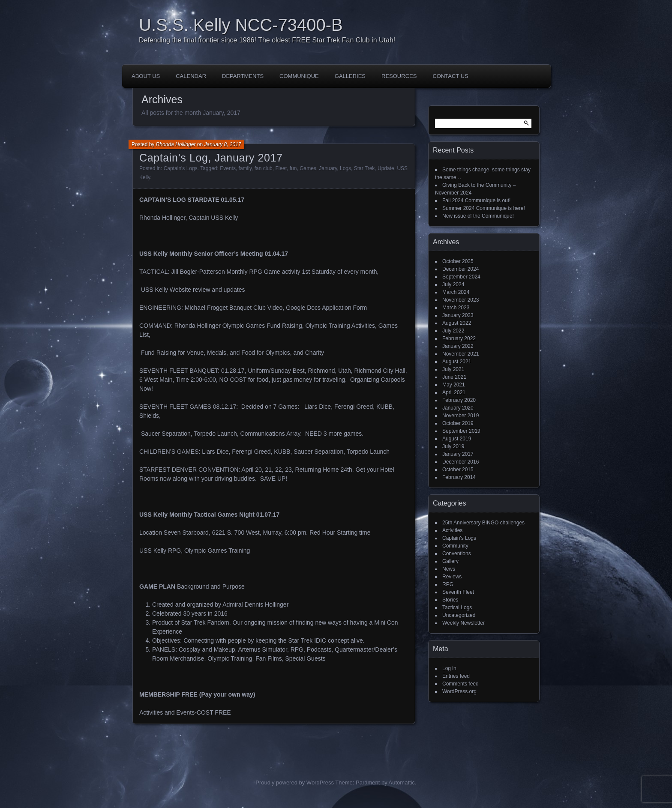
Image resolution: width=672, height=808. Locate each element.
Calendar (191, 76)
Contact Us (450, 76)
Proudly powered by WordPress (295, 783)
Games (308, 168)
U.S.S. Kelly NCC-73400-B (241, 25)
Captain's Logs (181, 168)
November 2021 (460, 354)
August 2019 (457, 439)
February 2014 (459, 477)
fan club (264, 168)
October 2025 (458, 261)
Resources (399, 76)
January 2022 (458, 346)
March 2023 (456, 308)
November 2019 (460, 416)
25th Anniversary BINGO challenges (483, 523)
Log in (449, 668)
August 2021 (457, 362)
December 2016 (460, 462)
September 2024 (461, 277)
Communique (299, 76)
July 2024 (453, 284)
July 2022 (453, 331)
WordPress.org (459, 691)
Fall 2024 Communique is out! (476, 201)
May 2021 (454, 385)
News (449, 569)
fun (293, 168)
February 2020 (459, 400)
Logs (345, 168)
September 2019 (461, 431)
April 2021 (454, 392)
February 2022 (459, 338)
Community (455, 546)
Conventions (457, 554)
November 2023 (460, 300)
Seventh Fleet (458, 592)
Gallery (450, 561)
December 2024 (460, 269)
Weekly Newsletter (463, 623)
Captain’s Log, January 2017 (211, 158)
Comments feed (460, 684)
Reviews (452, 577)
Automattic (402, 783)
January (328, 168)
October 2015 (458, 470)
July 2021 (453, 369)
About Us (146, 76)
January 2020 (458, 408)
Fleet (281, 168)
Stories (450, 600)
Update (386, 168)
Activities (452, 530)
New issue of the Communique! (478, 216)
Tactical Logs (457, 607)
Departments (243, 76)
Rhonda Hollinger (176, 144)
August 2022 (457, 323)
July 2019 (453, 446)
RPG (448, 584)
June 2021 (454, 377)
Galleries (350, 76)
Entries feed (456, 676)
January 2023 (458, 315)
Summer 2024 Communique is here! (484, 208)
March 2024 (456, 292)
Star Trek (364, 168)
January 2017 (458, 454)
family (245, 168)
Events (228, 168)
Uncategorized (459, 615)
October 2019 (458, 423)
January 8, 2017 (222, 144)
